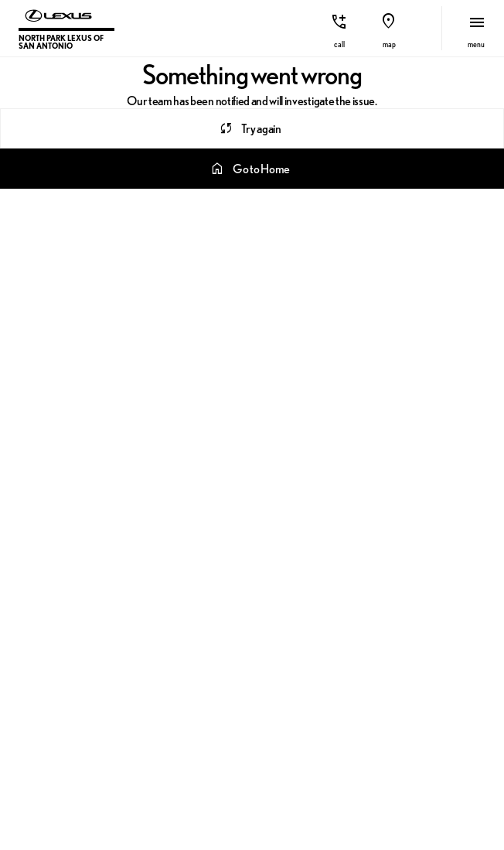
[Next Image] (487, 87)
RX (272, 202)
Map (389, 44)
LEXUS (210, 202)
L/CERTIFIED (125, 202)
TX (379, 202)
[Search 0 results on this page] (252, 148)
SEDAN (441, 202)
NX (326, 202)
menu (476, 44)
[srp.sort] (43, 202)
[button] (339, 28)
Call (339, 44)
